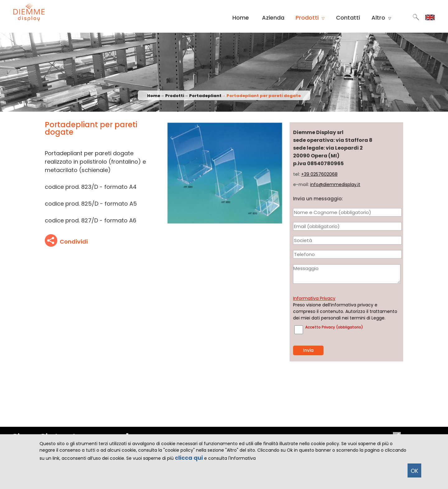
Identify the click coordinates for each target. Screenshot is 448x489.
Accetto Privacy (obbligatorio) (334, 327)
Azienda (273, 18)
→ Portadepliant (203, 96)
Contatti (348, 18)
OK (414, 471)
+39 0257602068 (319, 174)
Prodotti (310, 18)
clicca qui (189, 458)
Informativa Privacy (314, 298)
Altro (381, 18)
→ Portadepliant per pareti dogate (261, 96)
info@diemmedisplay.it (335, 184)
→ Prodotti (172, 96)
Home (241, 18)
